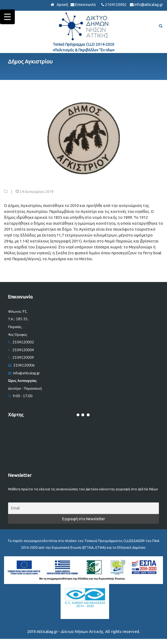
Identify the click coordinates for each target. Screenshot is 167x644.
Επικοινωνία (86, 5)
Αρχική (62, 5)
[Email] (83, 508)
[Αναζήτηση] (161, 26)
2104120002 (116, 5)
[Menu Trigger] (7, 17)
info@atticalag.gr (149, 5)
